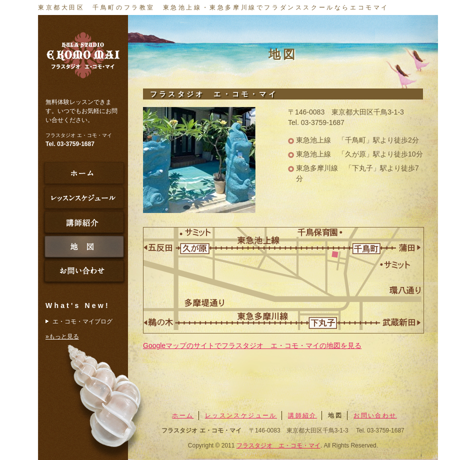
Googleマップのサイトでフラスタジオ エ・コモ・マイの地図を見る (252, 345)
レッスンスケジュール (241, 415)
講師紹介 (302, 415)
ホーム (183, 415)
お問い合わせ (375, 415)
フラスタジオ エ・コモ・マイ (278, 445)
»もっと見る (62, 336)
